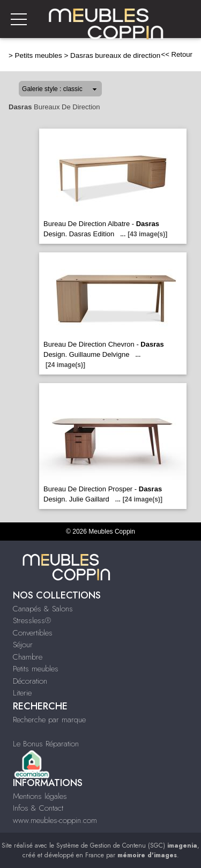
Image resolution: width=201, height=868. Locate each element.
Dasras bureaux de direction (115, 55)
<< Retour (177, 54)
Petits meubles (39, 55)
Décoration (30, 681)
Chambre (28, 657)
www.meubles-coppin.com (55, 820)
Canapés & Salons (43, 609)
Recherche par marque (49, 720)
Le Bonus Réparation (46, 744)
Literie (22, 693)
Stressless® (32, 620)
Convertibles (33, 633)
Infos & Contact (38, 808)
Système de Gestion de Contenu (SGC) (127, 845)
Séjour (23, 645)
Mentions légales (40, 796)
